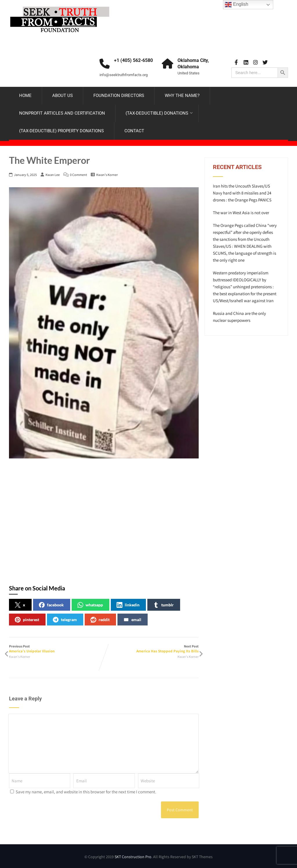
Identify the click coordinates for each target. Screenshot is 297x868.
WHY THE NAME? (182, 96)
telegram (65, 620)
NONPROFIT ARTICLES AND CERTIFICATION (62, 113)
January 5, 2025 (25, 175)
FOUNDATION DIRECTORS (119, 96)
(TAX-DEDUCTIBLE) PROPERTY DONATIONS (61, 131)
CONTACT (134, 131)
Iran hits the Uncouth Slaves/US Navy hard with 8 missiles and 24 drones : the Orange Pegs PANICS (242, 193)
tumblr (163, 605)
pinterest (27, 620)
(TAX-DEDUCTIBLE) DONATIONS (159, 113)
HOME (25, 96)
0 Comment (78, 175)
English (237, 5)
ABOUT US (63, 96)
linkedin (128, 605)
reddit (100, 620)
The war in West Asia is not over (241, 213)
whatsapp (90, 605)
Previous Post (56, 649)
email (132, 620)
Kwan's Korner (107, 175)
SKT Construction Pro (133, 857)
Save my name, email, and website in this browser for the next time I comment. (86, 792)
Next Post (151, 649)
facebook (51, 605)
